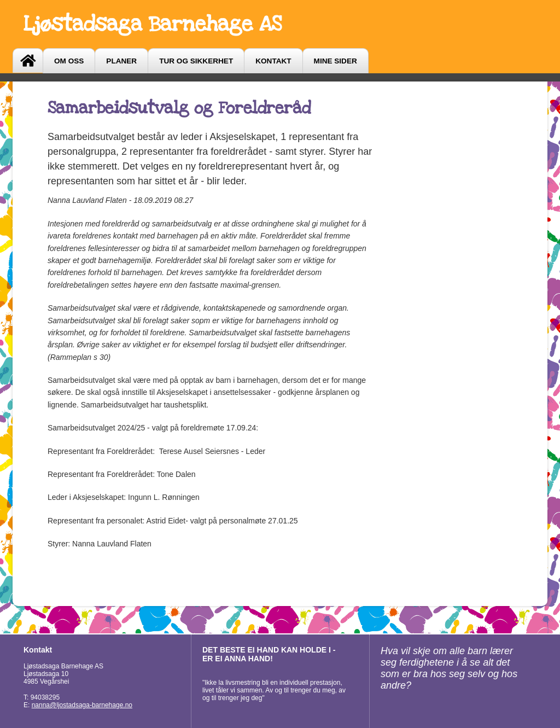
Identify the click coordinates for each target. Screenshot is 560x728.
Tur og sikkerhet (196, 61)
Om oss (69, 61)
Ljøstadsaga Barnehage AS (153, 24)
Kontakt (273, 61)
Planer (121, 61)
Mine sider (336, 61)
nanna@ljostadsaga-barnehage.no (82, 705)
